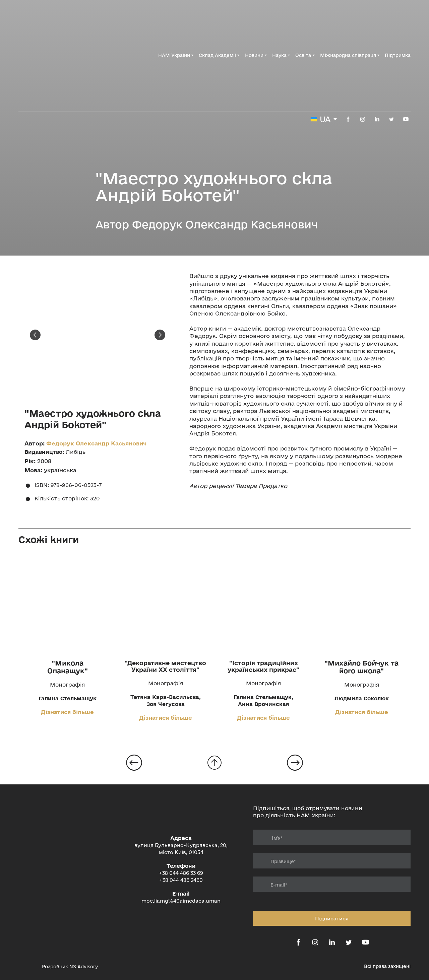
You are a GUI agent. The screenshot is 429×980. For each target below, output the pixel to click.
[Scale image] (98, 335)
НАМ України (174, 55)
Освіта (303, 55)
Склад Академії (217, 55)
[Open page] (68, 605)
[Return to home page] (55, 55)
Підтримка (398, 55)
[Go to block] (214, 763)
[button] (348, 119)
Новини (254, 55)
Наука (279, 55)
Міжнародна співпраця (348, 55)
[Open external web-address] (27, 967)
